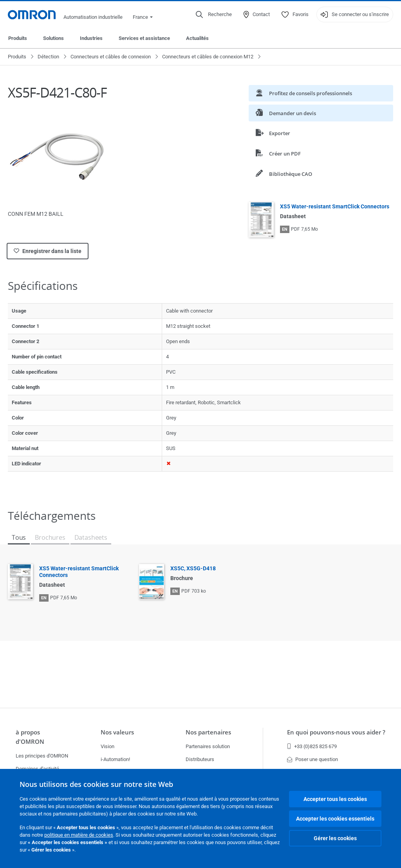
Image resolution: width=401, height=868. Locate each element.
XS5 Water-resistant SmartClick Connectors (335, 206)
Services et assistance (144, 38)
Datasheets (91, 537)
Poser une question (312, 759)
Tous (19, 537)
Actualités (197, 38)
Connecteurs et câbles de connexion (111, 57)
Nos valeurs (117, 732)
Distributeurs (200, 759)
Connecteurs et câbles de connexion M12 (208, 57)
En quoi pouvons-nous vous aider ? (336, 732)
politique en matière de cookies (79, 835)
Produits (18, 38)
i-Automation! (115, 759)
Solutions (53, 38)
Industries (91, 38)
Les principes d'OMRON (42, 756)
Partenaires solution (208, 746)
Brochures (50, 537)
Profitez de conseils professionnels (304, 93)
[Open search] (214, 14)
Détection (48, 57)
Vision (107, 746)
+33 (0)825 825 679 (312, 746)
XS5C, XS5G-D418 (193, 568)
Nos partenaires (208, 732)
